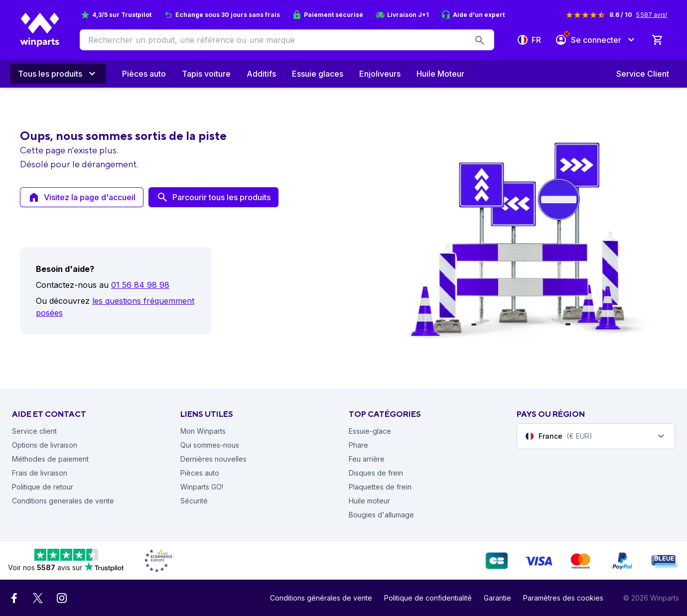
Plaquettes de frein (380, 487)
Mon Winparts (203, 431)
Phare (358, 445)
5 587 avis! (652, 15)
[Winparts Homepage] (40, 30)
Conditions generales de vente (63, 501)
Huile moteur (369, 501)
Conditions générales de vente (321, 598)
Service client (34, 431)
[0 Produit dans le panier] (657, 40)
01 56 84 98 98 (140, 285)
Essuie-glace (370, 431)
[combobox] (596, 436)
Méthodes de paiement (50, 459)
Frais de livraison (40, 473)
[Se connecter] (596, 40)
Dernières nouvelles (213, 459)
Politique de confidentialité (428, 598)
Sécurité (194, 501)
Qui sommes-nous (210, 445)
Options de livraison (45, 445)
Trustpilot (136, 15)
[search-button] (480, 40)
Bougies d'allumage (381, 515)
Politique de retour (43, 487)
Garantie (497, 598)
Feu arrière (367, 459)
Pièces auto (200, 473)
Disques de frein (376, 473)
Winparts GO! (202, 487)
